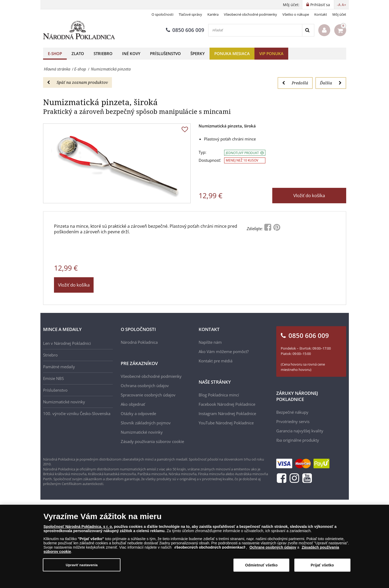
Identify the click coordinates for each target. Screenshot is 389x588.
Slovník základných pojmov (146, 423)
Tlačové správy (190, 14)
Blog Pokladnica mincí (219, 395)
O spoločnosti (162, 14)
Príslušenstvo (165, 53)
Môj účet (339, 14)
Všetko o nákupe (296, 14)
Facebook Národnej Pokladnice (227, 404)
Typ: (202, 152)
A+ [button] (344, 5)
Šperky (198, 53)
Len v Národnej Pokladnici (67, 343)
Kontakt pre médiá (216, 361)
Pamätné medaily (59, 367)
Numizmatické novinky (64, 402)
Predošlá (295, 83)
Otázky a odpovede (138, 413)
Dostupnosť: (210, 160)
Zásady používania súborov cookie (152, 441)
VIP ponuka (271, 53)
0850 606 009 (185, 30)
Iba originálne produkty (298, 440)
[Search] (308, 30)
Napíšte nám (210, 342)
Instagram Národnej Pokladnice (227, 413)
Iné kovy (131, 53)
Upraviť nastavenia (82, 565)
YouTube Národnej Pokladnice (226, 423)
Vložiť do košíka (309, 195)
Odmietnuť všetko (262, 565)
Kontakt (321, 14)
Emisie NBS (53, 378)
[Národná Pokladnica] (79, 30)
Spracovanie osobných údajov (148, 395)
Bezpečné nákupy (292, 412)
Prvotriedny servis (293, 421)
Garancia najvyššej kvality (300, 431)
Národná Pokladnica (139, 342)
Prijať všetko (322, 565)
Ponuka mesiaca (232, 53)
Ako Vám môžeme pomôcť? (224, 351)
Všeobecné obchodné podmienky (250, 14)
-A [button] (339, 5)
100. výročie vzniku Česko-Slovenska (77, 413)
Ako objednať (133, 404)
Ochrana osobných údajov (145, 386)
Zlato (78, 53)
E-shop (55, 53)
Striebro (103, 53)
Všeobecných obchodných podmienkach (210, 547)
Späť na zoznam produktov (78, 82)
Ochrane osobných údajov (273, 547)
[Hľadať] (255, 30)
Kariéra (213, 14)
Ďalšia (331, 83)
